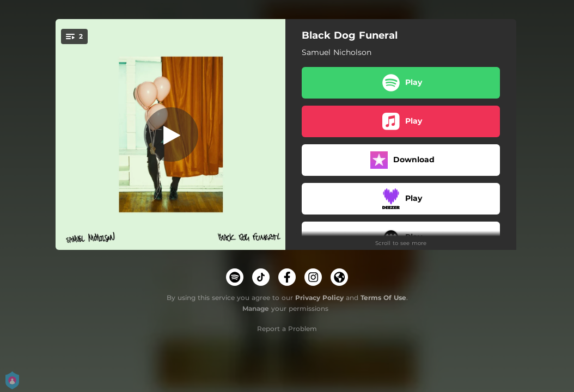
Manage (256, 308)
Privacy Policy (319, 298)
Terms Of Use (383, 298)
